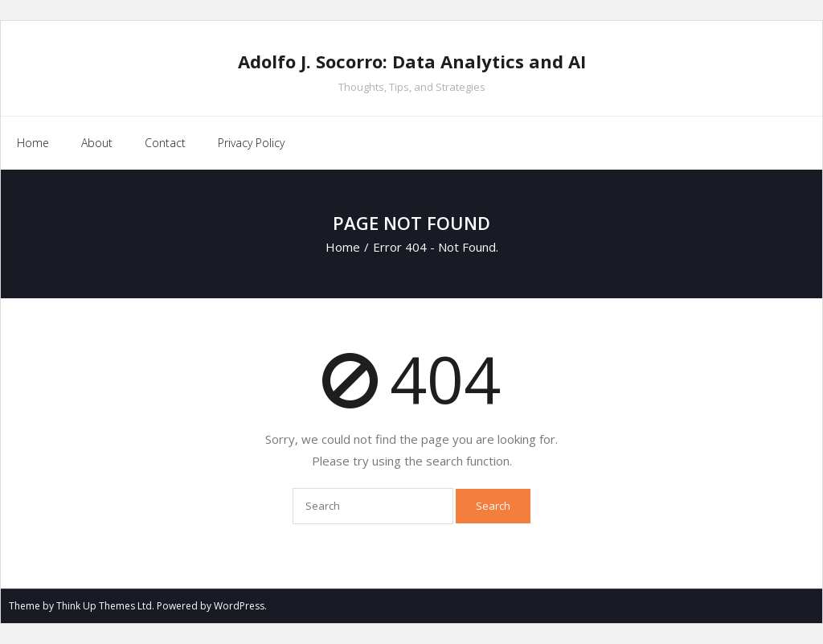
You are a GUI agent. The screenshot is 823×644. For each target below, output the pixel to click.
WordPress (239, 606)
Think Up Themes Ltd (104, 606)
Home (33, 143)
